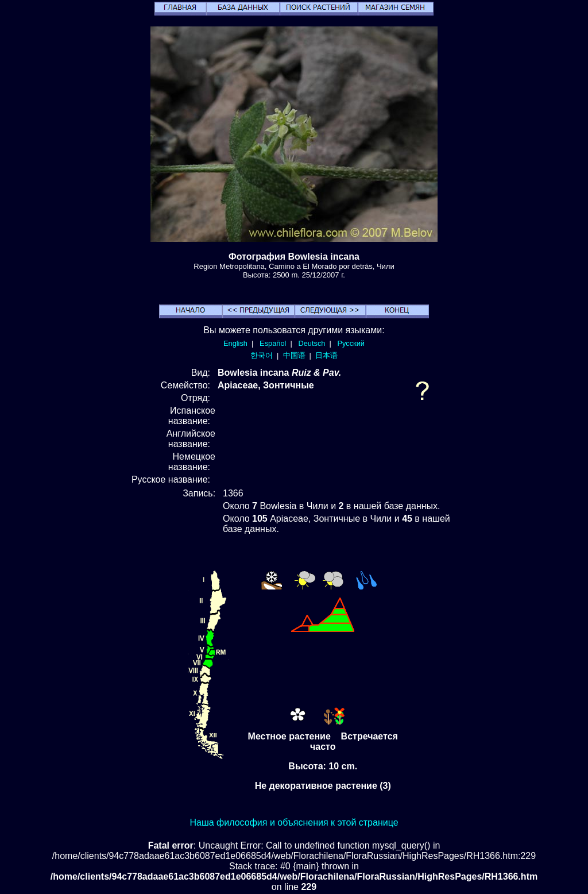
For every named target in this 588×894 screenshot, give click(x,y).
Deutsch (312, 343)
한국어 (262, 355)
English (235, 343)
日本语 (326, 355)
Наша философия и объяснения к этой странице (294, 822)
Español (273, 343)
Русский (351, 343)
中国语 (294, 355)
